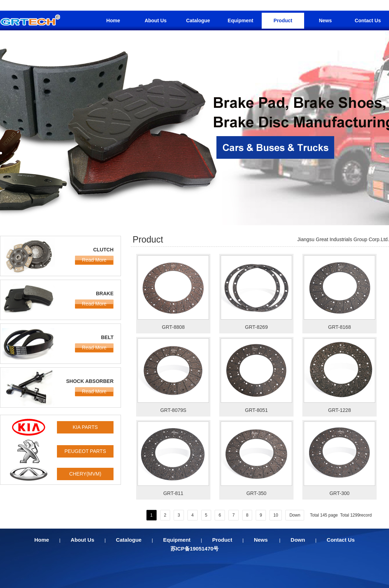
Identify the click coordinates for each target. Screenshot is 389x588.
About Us (156, 21)
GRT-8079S (173, 410)
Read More (94, 260)
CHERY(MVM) (85, 474)
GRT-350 (257, 493)
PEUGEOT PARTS (85, 451)
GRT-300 (340, 493)
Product (283, 21)
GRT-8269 (256, 327)
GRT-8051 (256, 410)
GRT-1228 (339, 410)
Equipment (240, 21)
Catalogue (198, 21)
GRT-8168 (339, 327)
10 (276, 515)
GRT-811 (173, 493)
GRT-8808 (173, 327)
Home (113, 21)
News (326, 21)
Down (295, 515)
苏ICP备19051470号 (195, 549)
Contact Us (368, 21)
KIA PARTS (85, 427)
